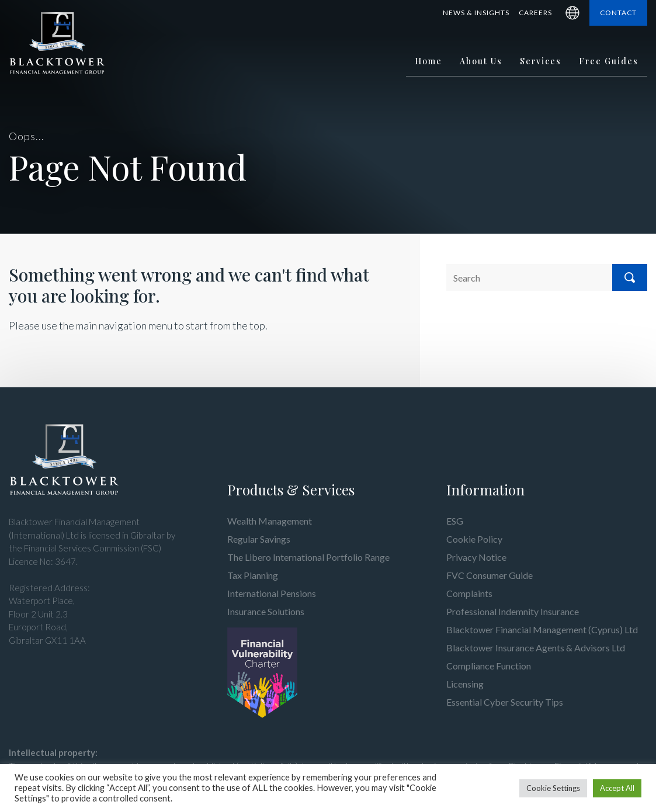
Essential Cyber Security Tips (505, 702)
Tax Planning (253, 575)
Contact (618, 13)
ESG (455, 521)
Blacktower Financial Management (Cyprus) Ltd (542, 629)
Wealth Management (270, 521)
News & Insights (476, 13)
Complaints (469, 593)
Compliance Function (489, 666)
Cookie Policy (474, 539)
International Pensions (272, 593)
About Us (481, 61)
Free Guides (609, 61)
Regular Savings (259, 539)
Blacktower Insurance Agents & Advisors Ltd (536, 648)
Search (630, 277)
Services (541, 61)
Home (428, 61)
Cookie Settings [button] (553, 788)
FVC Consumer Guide (490, 575)
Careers (535, 13)
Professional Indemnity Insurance (513, 611)
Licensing (465, 684)
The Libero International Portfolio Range (308, 557)
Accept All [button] (617, 788)
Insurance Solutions (266, 611)
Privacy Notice (476, 557)
